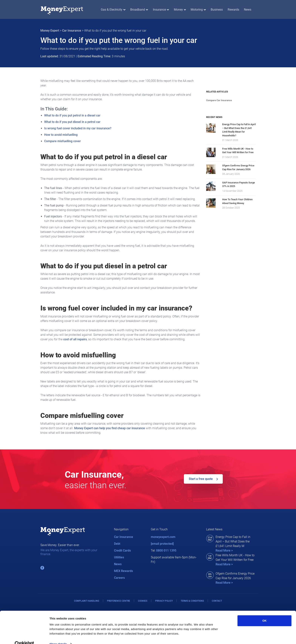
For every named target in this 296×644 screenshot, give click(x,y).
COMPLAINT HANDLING (87, 601)
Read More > (224, 551)
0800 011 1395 (166, 551)
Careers (119, 578)
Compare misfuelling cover (62, 141)
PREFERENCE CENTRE (119, 601)
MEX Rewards (123, 571)
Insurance (161, 10)
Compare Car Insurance (219, 100)
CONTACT (217, 601)
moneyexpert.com (163, 537)
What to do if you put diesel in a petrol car (72, 122)
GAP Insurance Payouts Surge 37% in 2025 (239, 184)
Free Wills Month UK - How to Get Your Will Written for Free (238, 151)
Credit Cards (122, 551)
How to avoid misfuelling (61, 135)
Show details (58, 637)
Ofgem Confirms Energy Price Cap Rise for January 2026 (238, 167)
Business (217, 10)
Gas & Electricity (113, 10)
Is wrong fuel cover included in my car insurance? (78, 128)
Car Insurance (72, 31)
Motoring (198, 10)
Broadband (139, 10)
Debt (117, 544)
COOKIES (143, 601)
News (248, 10)
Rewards (233, 10)
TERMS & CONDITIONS (192, 601)
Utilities (119, 557)
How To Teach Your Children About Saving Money (237, 201)
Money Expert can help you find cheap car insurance (110, 428)
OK (265, 613)
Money (180, 10)
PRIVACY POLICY (164, 601)
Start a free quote (203, 479)
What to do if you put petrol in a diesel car (72, 115)
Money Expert (50, 31)
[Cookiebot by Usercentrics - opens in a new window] (24, 637)
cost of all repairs (75, 339)
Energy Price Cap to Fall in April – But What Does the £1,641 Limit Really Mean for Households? (239, 130)
